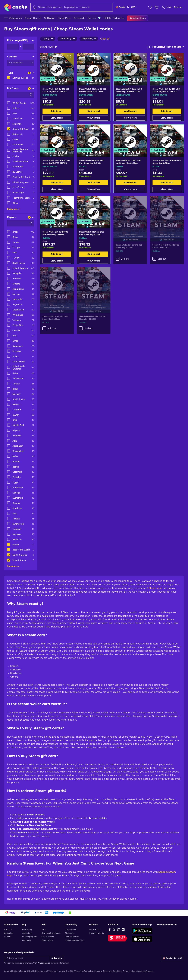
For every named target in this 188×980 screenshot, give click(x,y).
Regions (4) (89, 39)
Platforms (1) (67, 39)
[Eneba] (16, 7)
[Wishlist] (150, 7)
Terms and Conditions (112, 971)
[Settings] (126, 7)
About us (8, 930)
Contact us (9, 933)
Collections (27, 933)
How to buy (27, 930)
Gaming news (71, 930)
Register (178, 7)
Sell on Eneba (94, 930)
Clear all (105, 39)
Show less (14, 209)
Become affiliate (72, 937)
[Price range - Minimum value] (13, 47)
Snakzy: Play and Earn (74, 940)
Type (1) (48, 39)
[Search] (72, 7)
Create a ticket (48, 937)
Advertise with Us (96, 933)
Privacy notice (44, 963)
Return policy (47, 940)
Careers (8, 937)
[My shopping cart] (157, 7)
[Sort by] (166, 47)
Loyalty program (30, 937)
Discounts (27, 940)
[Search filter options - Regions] (21, 223)
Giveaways (70, 933)
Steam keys (155, 588)
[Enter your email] (27, 958)
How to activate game (51, 933)
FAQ (43, 930)
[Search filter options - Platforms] (21, 95)
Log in (167, 7)
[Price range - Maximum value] (28, 47)
